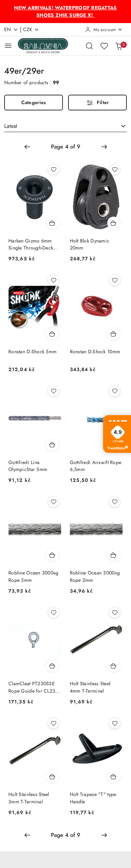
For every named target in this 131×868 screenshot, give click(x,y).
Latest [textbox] (11, 126)
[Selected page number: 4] (66, 147)
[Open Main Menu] (8, 46)
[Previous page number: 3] (27, 147)
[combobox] (65, 126)
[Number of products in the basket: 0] (119, 46)
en (11, 30)
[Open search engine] (89, 46)
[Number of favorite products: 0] (104, 46)
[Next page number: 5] (104, 147)
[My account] (104, 30)
